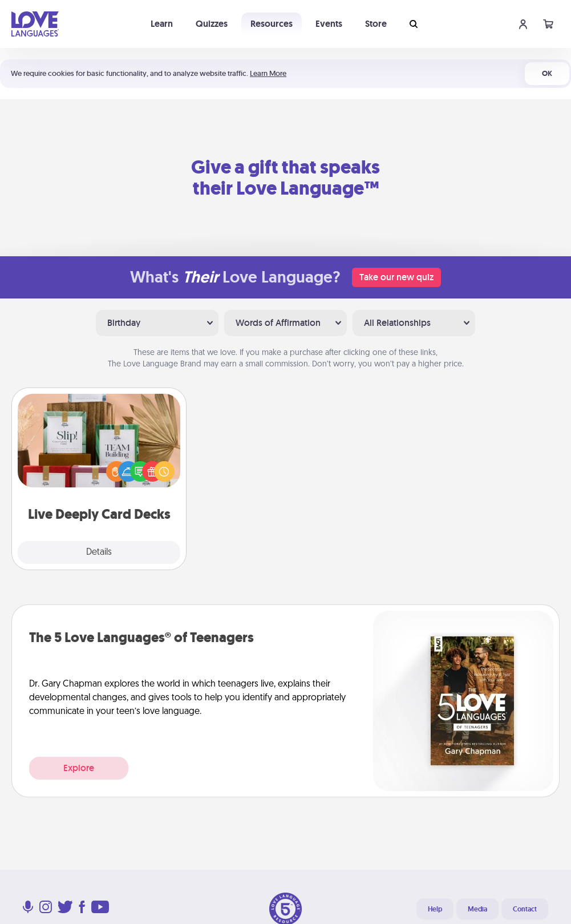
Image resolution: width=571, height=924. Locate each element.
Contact (525, 909)
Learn (162, 24)
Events (329, 24)
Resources (272, 24)
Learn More (268, 73)
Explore (79, 768)
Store (376, 24)
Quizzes (212, 24)
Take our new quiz (396, 277)
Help (435, 909)
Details (99, 552)
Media (477, 909)
